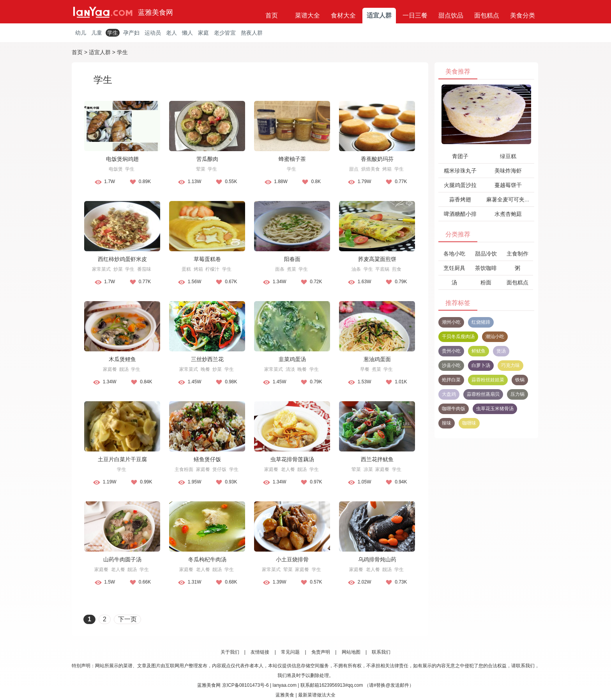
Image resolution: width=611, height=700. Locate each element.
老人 (171, 33)
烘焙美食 (371, 169)
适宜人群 (379, 15)
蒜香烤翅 (460, 199)
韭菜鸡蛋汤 (292, 359)
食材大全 (343, 15)
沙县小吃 (451, 365)
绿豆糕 (508, 156)
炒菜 (118, 269)
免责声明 (321, 652)
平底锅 (382, 269)
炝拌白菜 (451, 380)
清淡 (290, 369)
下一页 (127, 619)
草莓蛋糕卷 (207, 259)
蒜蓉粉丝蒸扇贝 (483, 394)
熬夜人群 (252, 33)
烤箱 (387, 169)
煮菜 (291, 269)
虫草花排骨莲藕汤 (292, 459)
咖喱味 (469, 423)
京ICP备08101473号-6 (245, 685)
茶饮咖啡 (486, 268)
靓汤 (124, 369)
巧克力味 (510, 365)
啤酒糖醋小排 (460, 214)
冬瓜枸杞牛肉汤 (207, 559)
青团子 (460, 156)
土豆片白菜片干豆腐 (122, 459)
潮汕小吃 (495, 337)
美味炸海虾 (508, 171)
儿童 (97, 33)
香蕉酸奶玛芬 (377, 159)
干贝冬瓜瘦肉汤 (458, 337)
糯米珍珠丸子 (460, 171)
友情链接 (260, 652)
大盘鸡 (449, 394)
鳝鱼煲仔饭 (207, 459)
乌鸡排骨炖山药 (377, 559)
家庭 (203, 33)
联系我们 (381, 652)
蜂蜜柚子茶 (292, 159)
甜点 (354, 169)
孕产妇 (131, 33)
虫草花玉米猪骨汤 (495, 409)
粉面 (486, 282)
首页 (272, 15)
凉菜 (368, 469)
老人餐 (288, 469)
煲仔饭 (219, 469)
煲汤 (501, 351)
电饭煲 (116, 169)
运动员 (153, 33)
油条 (356, 269)
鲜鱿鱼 (479, 351)
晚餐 (205, 369)
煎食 (397, 269)
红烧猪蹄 (481, 322)
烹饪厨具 (454, 268)
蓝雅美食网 (155, 12)
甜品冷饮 (486, 254)
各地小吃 (454, 254)
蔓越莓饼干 (508, 185)
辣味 (447, 423)
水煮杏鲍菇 (508, 214)
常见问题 (290, 652)
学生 (113, 33)
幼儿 (81, 33)
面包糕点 (487, 15)
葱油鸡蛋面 (377, 359)
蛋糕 (186, 269)
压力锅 (517, 394)
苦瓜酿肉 (207, 159)
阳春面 (292, 259)
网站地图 (351, 652)
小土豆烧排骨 (292, 559)
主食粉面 (184, 469)
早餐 (365, 369)
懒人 (187, 33)
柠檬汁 (212, 269)
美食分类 (523, 15)
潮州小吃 (451, 322)
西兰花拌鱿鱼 (377, 459)
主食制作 (517, 254)
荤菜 (201, 169)
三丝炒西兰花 (207, 359)
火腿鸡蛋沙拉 (460, 185)
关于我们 (230, 652)
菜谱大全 (307, 15)
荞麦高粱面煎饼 (377, 259)
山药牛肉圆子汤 (122, 559)
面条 (280, 269)
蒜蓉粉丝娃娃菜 (488, 380)
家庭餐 (110, 369)
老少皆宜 (225, 33)
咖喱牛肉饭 (454, 409)
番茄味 (144, 269)
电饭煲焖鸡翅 (122, 159)
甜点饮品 (451, 15)
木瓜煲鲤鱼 (122, 359)
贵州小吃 (451, 351)
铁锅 (520, 380)
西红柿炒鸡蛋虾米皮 (122, 259)
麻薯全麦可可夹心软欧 (514, 199)
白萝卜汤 (481, 365)
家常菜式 (101, 269)
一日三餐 (415, 15)
